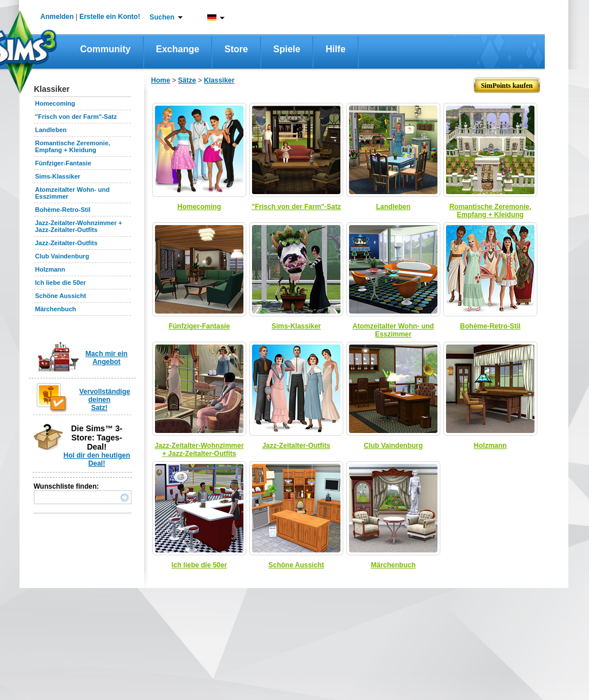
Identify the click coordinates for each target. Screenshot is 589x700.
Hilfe (336, 49)
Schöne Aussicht (61, 296)
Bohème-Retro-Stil (63, 210)
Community (106, 49)
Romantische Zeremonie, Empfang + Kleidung (73, 146)
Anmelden (57, 17)
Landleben (51, 130)
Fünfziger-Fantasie (63, 163)
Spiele (287, 49)
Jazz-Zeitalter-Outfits (66, 243)
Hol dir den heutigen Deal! (97, 459)
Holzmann (50, 269)
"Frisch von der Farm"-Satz (76, 117)
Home (160, 80)
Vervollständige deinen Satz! (105, 400)
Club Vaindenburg (62, 256)
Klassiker (219, 80)
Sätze (187, 80)
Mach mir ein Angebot (106, 358)
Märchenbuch (56, 309)
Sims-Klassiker (58, 176)
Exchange (178, 49)
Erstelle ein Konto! (110, 17)
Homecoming (55, 103)
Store (236, 49)
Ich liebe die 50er (61, 283)
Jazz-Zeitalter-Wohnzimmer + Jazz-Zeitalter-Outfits (79, 226)
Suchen (162, 17)
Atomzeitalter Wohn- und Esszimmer (393, 330)
